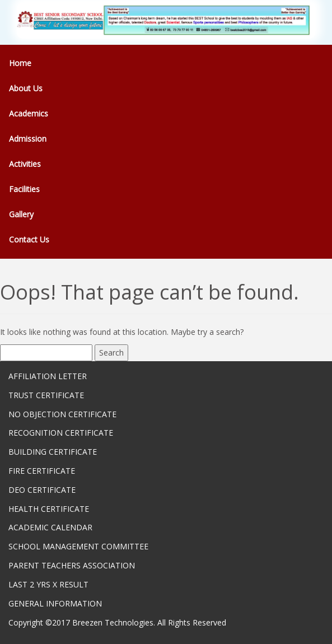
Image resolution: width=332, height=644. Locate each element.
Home (20, 63)
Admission (28, 139)
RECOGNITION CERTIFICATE (61, 433)
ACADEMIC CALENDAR (50, 527)
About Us (26, 88)
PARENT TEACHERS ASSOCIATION (72, 565)
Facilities (24, 189)
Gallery (21, 214)
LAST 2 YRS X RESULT (48, 584)
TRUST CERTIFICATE (46, 395)
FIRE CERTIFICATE (42, 471)
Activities (25, 164)
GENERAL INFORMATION (55, 603)
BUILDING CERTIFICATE (53, 452)
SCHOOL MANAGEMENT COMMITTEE (78, 546)
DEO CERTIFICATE (42, 490)
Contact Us (29, 239)
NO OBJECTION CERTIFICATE (62, 414)
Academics (29, 113)
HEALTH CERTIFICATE (49, 509)
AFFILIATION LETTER (48, 376)
